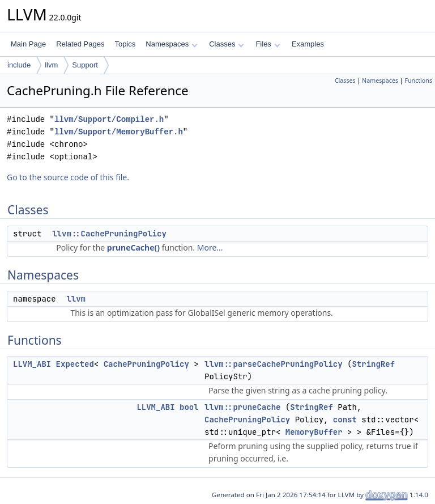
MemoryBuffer (314, 432)
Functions (418, 81)
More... (210, 247)
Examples (308, 44)
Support (85, 65)
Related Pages (80, 44)
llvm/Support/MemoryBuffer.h (119, 132)
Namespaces (171, 44)
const (345, 420)
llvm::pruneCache (242, 407)
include (19, 65)
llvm (51, 65)
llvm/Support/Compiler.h (109, 119)
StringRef (373, 364)
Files (268, 44)
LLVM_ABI (32, 364)
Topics (125, 44)
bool (189, 407)
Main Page (28, 44)
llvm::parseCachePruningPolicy (274, 364)
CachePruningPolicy (146, 364)
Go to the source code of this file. (68, 177)
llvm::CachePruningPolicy (109, 234)
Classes (227, 44)
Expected (75, 364)
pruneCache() (133, 247)
